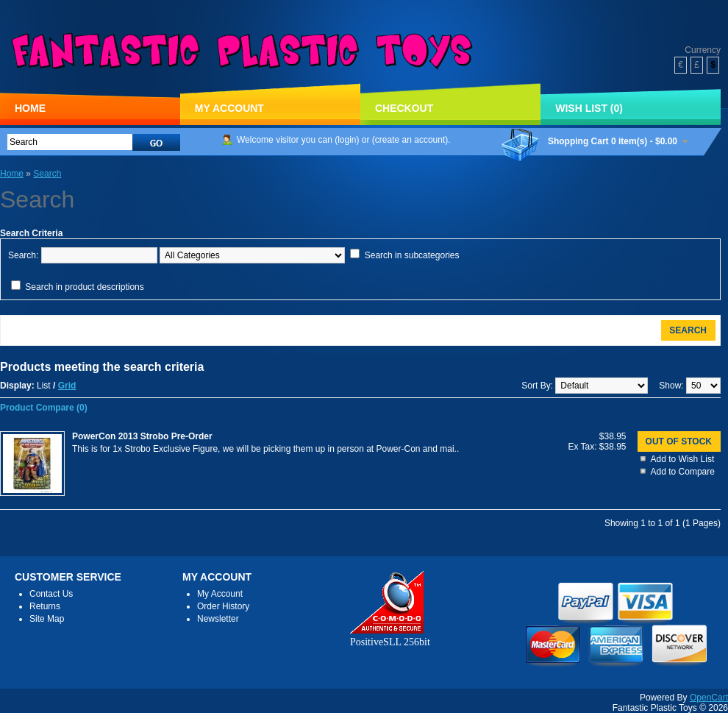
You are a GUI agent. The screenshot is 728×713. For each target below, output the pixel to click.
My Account (229, 108)
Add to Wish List (683, 459)
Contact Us (51, 594)
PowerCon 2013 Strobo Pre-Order (142, 436)
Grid (67, 386)
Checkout (404, 108)
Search (47, 174)
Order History (223, 606)
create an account (410, 140)
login (347, 140)
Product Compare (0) (44, 408)
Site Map (47, 619)
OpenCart (709, 698)
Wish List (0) (589, 108)
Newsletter (218, 619)
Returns (45, 606)
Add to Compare (683, 472)
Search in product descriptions (84, 287)
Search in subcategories (412, 255)
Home (30, 108)
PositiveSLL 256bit (390, 636)
